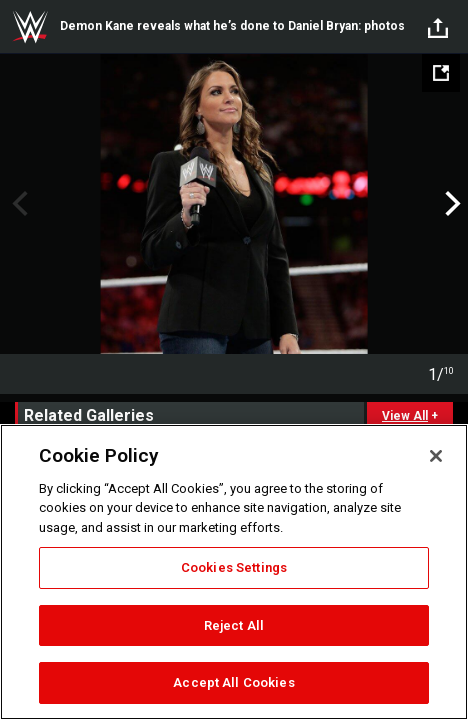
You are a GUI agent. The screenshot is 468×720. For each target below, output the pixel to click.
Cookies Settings (234, 567)
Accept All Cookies (233, 682)
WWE (30, 27)
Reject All (234, 625)
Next (450, 204)
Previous (17, 204)
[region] (234, 572)
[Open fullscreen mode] (441, 73)
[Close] (436, 456)
